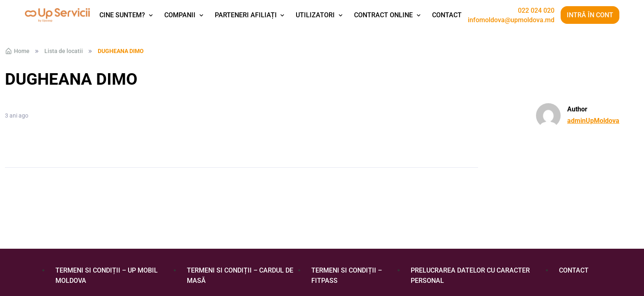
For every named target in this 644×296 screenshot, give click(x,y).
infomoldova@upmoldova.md (511, 20)
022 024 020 (536, 11)
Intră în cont (590, 15)
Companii (180, 15)
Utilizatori (315, 15)
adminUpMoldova (593, 121)
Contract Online (383, 15)
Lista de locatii (64, 51)
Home (17, 51)
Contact (447, 15)
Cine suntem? (122, 15)
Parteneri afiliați (246, 15)
